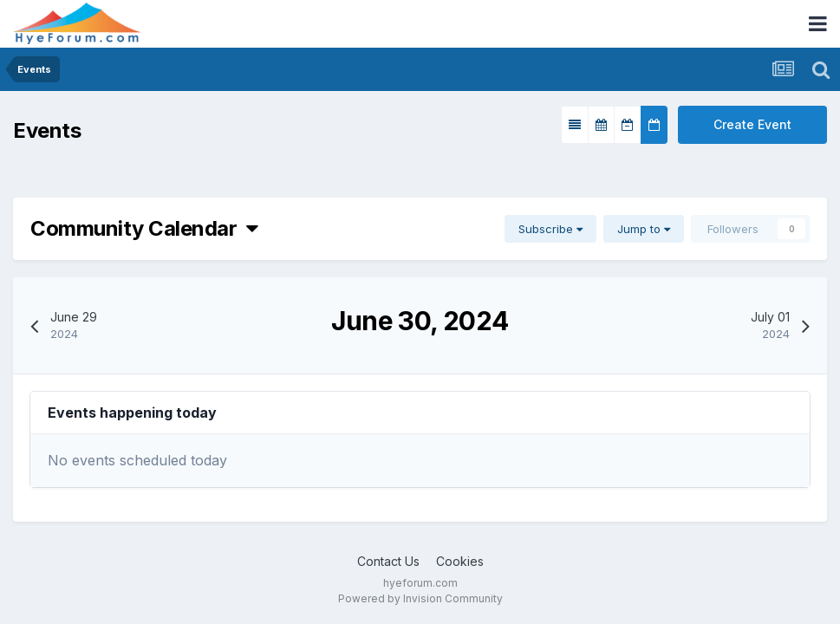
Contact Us (388, 561)
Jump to (644, 229)
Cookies (460, 561)
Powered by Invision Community (420, 598)
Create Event (752, 124)
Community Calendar (144, 228)
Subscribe (550, 229)
